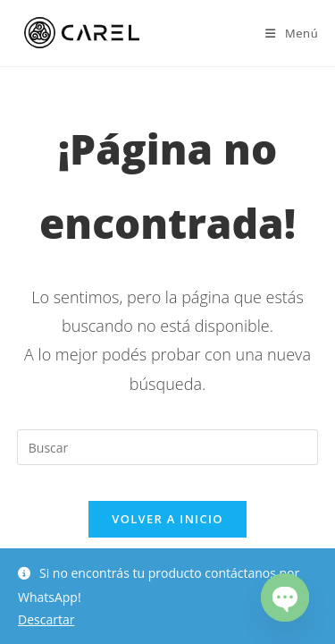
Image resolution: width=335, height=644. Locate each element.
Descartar (46, 619)
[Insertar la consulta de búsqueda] (168, 447)
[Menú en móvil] (292, 33)
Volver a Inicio (167, 519)
